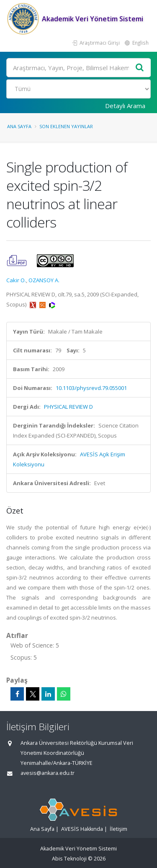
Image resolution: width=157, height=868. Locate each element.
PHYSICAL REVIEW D (68, 407)
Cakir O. (16, 280)
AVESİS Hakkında (82, 829)
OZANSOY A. (44, 280)
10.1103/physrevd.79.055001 (91, 388)
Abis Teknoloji (69, 859)
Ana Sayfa (19, 126)
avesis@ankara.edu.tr (48, 773)
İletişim (118, 829)
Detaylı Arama (125, 106)
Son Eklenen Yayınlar (66, 126)
